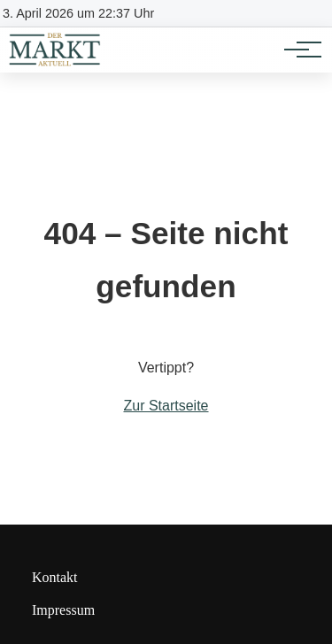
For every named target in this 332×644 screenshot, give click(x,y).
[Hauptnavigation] (297, 50)
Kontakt (55, 577)
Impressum (63, 610)
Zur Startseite (166, 406)
